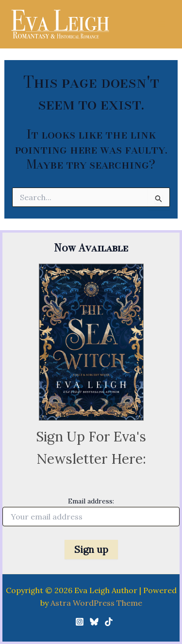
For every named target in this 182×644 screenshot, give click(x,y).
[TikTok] (109, 622)
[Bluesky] (94, 622)
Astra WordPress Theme (96, 603)
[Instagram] (80, 622)
